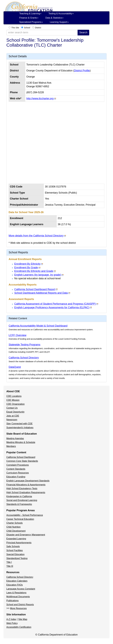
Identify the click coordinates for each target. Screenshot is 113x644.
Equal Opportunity (15, 412)
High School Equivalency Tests (22, 488)
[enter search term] (42, 33)
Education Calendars (17, 581)
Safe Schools (13, 546)
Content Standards (16, 469)
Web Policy (12, 623)
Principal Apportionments (19, 543)
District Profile (82, 71)
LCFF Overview (17, 335)
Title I (9, 562)
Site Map (23, 619)
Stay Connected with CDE (19, 424)
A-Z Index (11, 619)
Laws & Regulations (16, 593)
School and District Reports (20, 605)
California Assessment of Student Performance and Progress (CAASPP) (55, 304)
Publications (12, 601)
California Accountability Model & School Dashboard (38, 326)
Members (11, 446)
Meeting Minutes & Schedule (21, 442)
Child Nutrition (13, 527)
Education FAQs (15, 585)
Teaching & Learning (30, 14)
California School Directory (24, 358)
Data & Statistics (54, 18)
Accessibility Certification (19, 627)
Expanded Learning (16, 539)
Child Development (16, 531)
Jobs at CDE (13, 416)
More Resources (18, 608)
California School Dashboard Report (35, 289)
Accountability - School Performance (25, 515)
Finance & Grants (29, 18)
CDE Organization (16, 404)
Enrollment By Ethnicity (27, 264)
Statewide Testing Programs (24, 345)
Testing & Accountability (61, 14)
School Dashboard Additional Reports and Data (41, 293)
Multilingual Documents (18, 597)
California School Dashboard (21, 457)
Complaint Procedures (18, 465)
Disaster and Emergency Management (26, 535)
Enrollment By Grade (26, 268)
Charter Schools (15, 523)
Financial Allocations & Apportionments (26, 485)
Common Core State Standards (22, 461)
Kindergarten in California (19, 496)
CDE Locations (14, 396)
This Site (15, 28)
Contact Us (12, 408)
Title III (10, 566)
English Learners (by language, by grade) (38, 275)
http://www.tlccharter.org (40, 98)
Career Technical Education (20, 519)
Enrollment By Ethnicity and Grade (34, 271)
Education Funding (16, 477)
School (27, 28)
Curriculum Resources (18, 473)
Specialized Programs (31, 22)
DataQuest (15, 367)
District (38, 28)
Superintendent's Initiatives (20, 428)
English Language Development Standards (28, 481)
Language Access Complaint (21, 589)
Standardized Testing (17, 558)
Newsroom (12, 420)
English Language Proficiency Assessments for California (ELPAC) (52, 307)
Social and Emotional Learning (22, 500)
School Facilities (15, 550)
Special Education (15, 554)
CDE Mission (13, 400)
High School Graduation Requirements (26, 492)
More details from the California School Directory (36, 236)
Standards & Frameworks (19, 504)
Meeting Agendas (15, 438)
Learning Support (59, 22)
